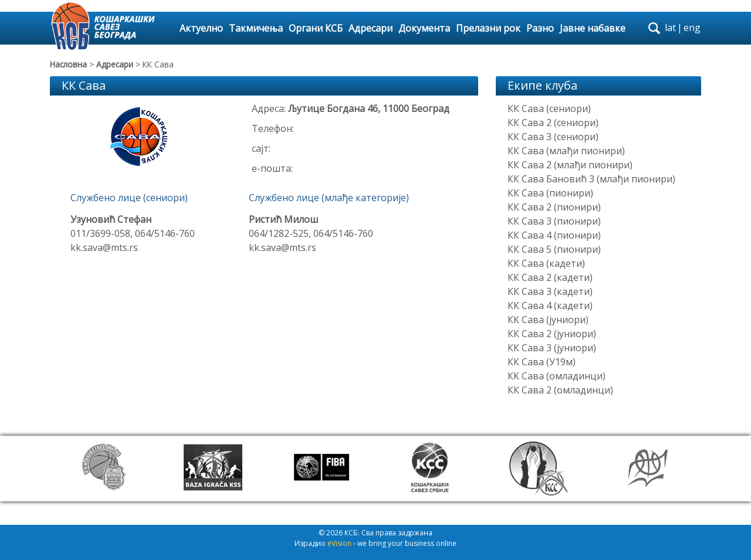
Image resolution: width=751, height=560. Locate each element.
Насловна (68, 64)
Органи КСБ (316, 28)
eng (692, 28)
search (654, 28)
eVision (339, 543)
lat (670, 28)
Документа (424, 28)
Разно (540, 28)
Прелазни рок (488, 28)
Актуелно (201, 28)
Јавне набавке (593, 28)
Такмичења (256, 28)
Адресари (371, 28)
